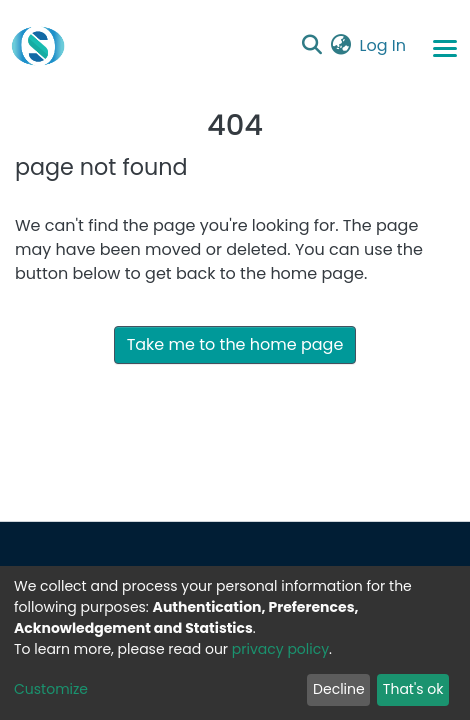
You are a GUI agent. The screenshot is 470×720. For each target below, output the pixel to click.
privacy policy (280, 649)
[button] (341, 46)
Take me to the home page (235, 344)
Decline (339, 689)
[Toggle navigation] (445, 46)
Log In (384, 45)
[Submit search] (312, 46)
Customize (51, 689)
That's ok (413, 689)
